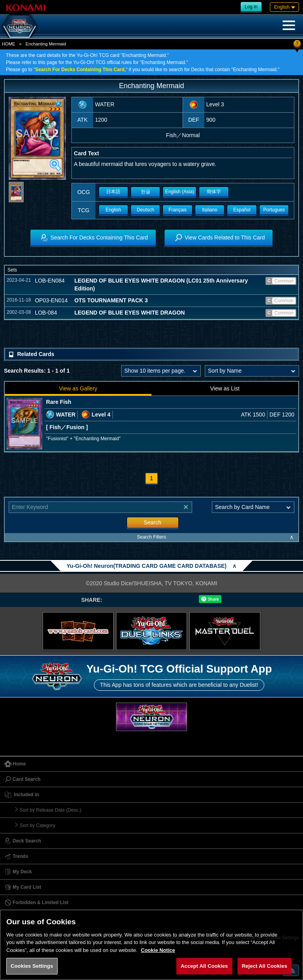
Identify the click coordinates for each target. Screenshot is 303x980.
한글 (146, 192)
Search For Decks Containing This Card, (80, 70)
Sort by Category (37, 825)
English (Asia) (180, 192)
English (113, 210)
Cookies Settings (32, 966)
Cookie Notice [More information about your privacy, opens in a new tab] (158, 950)
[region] (151, 945)
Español (242, 210)
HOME (9, 44)
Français (178, 210)
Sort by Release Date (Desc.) (50, 810)
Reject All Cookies (265, 966)
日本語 (113, 192)
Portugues (274, 210)
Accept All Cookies (204, 966)
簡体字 (214, 192)
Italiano (210, 210)
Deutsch (146, 210)
